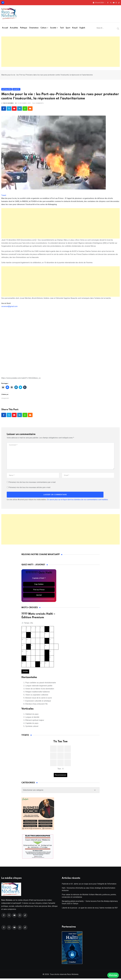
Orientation (34, 28)
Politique (24, 28)
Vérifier (25, 672)
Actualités (14, 28)
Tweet (4, 196)
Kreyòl (75, 28)
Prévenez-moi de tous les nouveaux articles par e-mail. (30, 488)
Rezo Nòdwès (73, 976)
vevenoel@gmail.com (9, 307)
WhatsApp (113, 975)
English (82, 28)
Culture (43, 28)
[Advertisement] (60, 52)
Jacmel (39, 596)
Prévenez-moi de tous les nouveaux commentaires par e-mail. (32, 483)
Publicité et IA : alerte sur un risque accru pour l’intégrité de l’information (89, 885)
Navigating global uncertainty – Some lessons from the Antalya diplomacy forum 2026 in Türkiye (90, 904)
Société (53, 28)
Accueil (5, 28)
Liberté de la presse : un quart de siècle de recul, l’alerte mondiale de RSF (90, 909)
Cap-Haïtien (39, 585)
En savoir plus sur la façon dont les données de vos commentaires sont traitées (77, 500)
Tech (62, 28)
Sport (68, 28)
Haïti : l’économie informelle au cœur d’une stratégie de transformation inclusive (89, 891)
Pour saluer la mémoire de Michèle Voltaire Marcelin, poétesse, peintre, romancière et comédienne (89, 897)
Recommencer (60, 776)
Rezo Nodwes (8, 104)
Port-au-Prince (39, 590)
